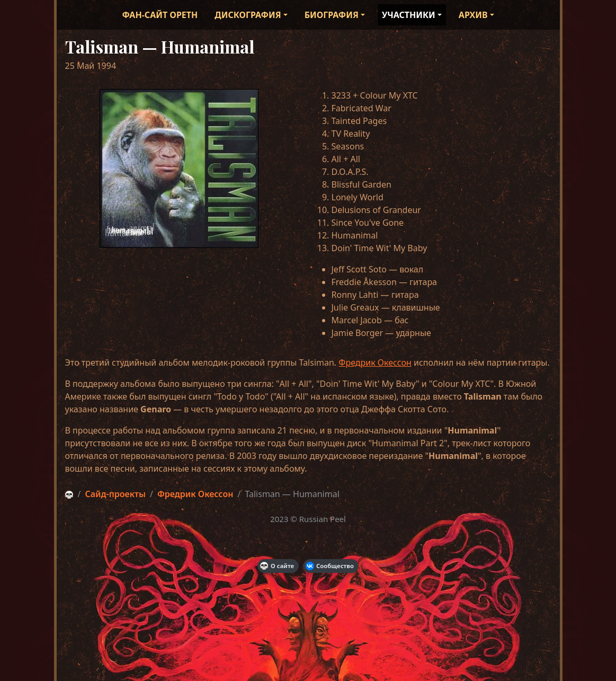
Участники (409, 15)
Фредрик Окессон (375, 362)
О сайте (277, 566)
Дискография (248, 15)
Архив (473, 15)
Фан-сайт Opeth (160, 15)
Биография (332, 15)
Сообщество (330, 566)
